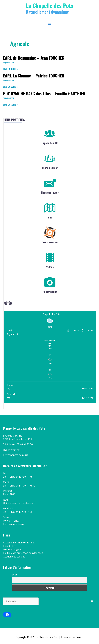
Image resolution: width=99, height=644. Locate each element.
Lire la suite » (10, 69)
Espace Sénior (50, 168)
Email (15, 575)
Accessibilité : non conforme (18, 543)
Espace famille (50, 143)
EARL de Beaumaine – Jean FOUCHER (34, 58)
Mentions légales (13, 549)
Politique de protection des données (23, 553)
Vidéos (50, 267)
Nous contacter (50, 193)
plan (50, 217)
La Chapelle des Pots (50, 5)
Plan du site (9, 546)
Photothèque (50, 292)
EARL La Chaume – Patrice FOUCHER (34, 76)
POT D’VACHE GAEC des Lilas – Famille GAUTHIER (44, 93)
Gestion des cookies (14, 557)
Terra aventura (50, 242)
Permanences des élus (15, 455)
